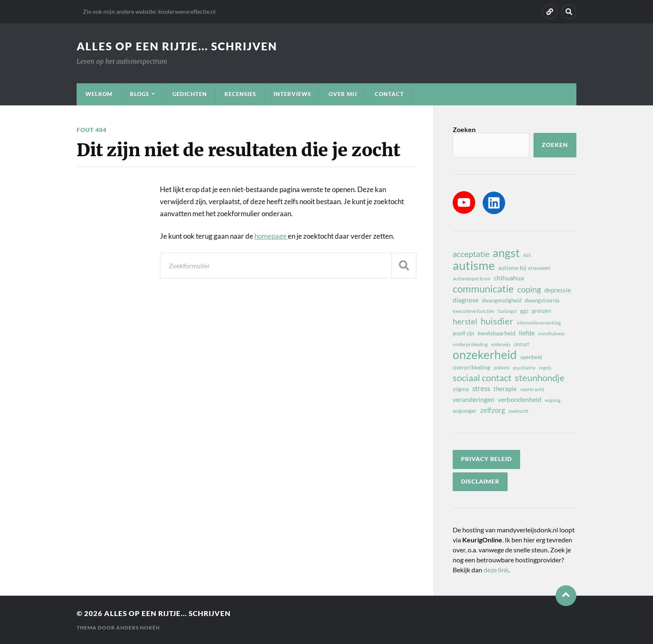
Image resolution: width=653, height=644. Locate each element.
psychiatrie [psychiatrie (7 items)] (524, 368)
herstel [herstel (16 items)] (465, 321)
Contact (389, 94)
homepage (271, 236)
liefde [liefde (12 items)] (527, 333)
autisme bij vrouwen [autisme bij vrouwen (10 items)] (524, 268)
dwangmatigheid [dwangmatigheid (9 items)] (502, 300)
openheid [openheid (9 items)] (531, 357)
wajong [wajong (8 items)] (553, 400)
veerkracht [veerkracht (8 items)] (532, 389)
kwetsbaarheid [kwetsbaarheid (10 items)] (497, 333)
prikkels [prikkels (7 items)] (502, 368)
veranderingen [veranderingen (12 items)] (474, 399)
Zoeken (464, 129)
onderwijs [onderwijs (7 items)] (501, 344)
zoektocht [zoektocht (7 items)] (518, 411)
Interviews (292, 94)
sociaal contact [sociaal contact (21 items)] (482, 378)
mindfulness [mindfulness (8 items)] (551, 333)
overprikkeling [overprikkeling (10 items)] (471, 367)
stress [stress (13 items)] (481, 388)
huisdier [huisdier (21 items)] (497, 321)
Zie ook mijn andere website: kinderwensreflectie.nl (149, 11)
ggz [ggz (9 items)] (524, 311)
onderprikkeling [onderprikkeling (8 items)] (470, 344)
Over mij (343, 94)
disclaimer (480, 482)
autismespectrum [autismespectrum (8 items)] (472, 278)
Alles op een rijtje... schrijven (177, 46)
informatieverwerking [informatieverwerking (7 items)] (539, 323)
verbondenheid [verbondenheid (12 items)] (520, 399)
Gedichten (190, 94)
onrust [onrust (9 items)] (522, 344)
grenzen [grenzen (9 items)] (541, 311)
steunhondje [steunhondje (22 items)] (540, 378)
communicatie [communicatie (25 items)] (483, 289)
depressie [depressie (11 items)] (558, 290)
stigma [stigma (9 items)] (461, 389)
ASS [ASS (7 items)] (527, 255)
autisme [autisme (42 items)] (474, 265)
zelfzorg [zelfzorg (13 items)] (493, 410)
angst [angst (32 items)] (506, 253)
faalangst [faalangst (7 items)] (507, 311)
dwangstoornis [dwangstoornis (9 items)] (542, 300)
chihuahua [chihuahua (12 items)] (509, 278)
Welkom (99, 94)
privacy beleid (486, 459)
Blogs (140, 94)
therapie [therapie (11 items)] (505, 389)
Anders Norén (138, 628)
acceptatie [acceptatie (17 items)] (471, 254)
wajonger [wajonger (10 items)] (465, 411)
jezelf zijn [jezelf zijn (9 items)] (464, 333)
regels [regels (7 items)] (545, 368)
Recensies (240, 94)
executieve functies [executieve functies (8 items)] (474, 311)
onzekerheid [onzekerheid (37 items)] (485, 354)
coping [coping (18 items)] (529, 289)
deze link (496, 570)
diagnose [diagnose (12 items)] (466, 300)
